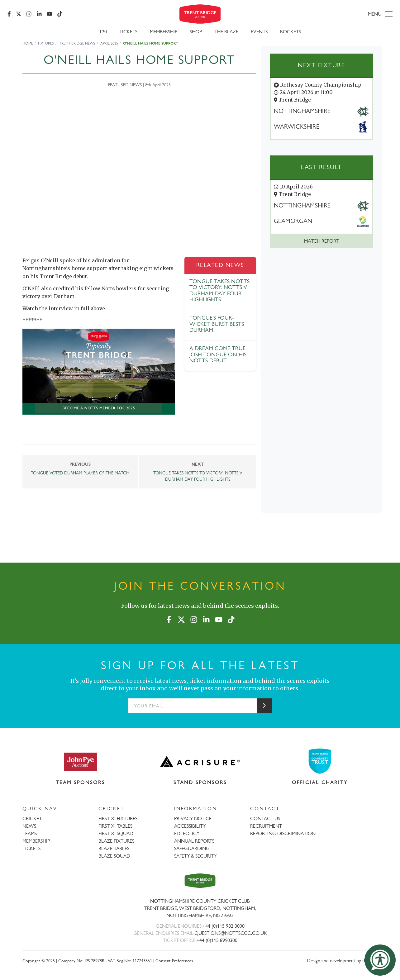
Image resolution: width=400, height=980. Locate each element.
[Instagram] (29, 14)
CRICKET (32, 818)
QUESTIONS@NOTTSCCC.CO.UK (231, 933)
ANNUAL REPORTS (194, 841)
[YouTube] (50, 14)
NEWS (29, 826)
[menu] (331, 14)
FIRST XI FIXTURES (118, 818)
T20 (103, 32)
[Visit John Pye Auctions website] (80, 762)
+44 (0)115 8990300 (217, 940)
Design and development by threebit (342, 961)
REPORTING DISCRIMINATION (283, 833)
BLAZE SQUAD (114, 856)
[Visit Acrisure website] (200, 762)
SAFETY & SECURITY (195, 856)
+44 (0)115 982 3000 (224, 926)
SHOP (196, 32)
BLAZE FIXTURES (116, 841)
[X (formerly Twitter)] (19, 14)
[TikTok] (60, 14)
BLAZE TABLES (114, 848)
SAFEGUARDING (192, 848)
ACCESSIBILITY (190, 826)
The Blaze (226, 32)
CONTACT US (265, 818)
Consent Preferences (174, 961)
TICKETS (31, 848)
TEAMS (30, 833)
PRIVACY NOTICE (193, 818)
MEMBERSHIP (36, 841)
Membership (164, 32)
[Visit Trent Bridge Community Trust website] (320, 761)
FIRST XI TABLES (115, 826)
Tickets (128, 32)
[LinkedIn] (39, 14)
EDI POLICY (187, 833)
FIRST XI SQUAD (116, 833)
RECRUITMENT (266, 826)
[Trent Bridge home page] (200, 880)
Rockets (290, 32)
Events (259, 32)
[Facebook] (9, 14)
